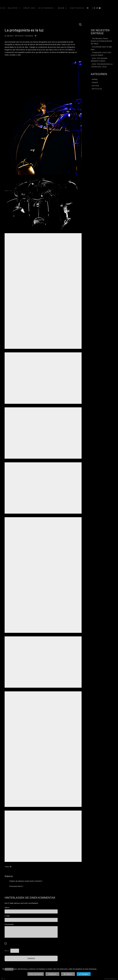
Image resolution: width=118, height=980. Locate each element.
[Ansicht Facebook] (112, 8)
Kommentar (9, 924)
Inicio (64, 8)
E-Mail (7, 916)
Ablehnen (68, 974)
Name (7, 908)
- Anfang (94, 79)
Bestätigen (84, 974)
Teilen (8, 867)
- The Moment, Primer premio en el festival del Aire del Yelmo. (101, 41)
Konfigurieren (52, 974)
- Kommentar (29, 36)
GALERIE (76, 8)
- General (94, 82)
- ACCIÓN (95, 86)
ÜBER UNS (92, 8)
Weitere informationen (36, 974)
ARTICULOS (19, 36)
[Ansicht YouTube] (114, 8)
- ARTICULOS (96, 89)
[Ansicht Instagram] (109, 8)
